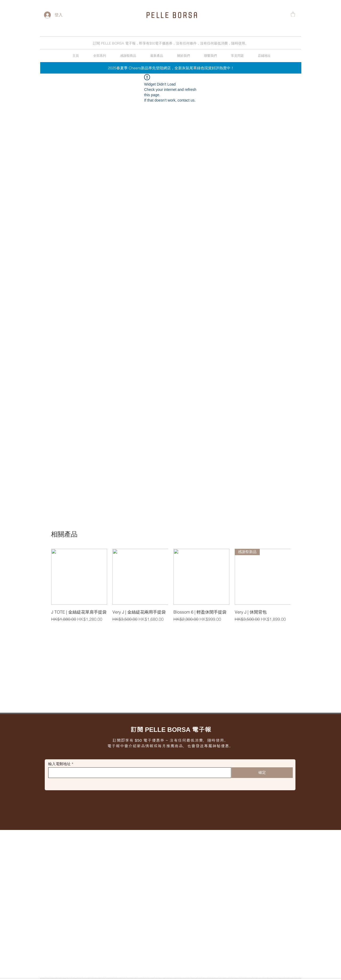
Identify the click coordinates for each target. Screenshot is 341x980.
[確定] (262, 773)
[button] (293, 14)
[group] (171, 588)
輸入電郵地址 (59, 764)
